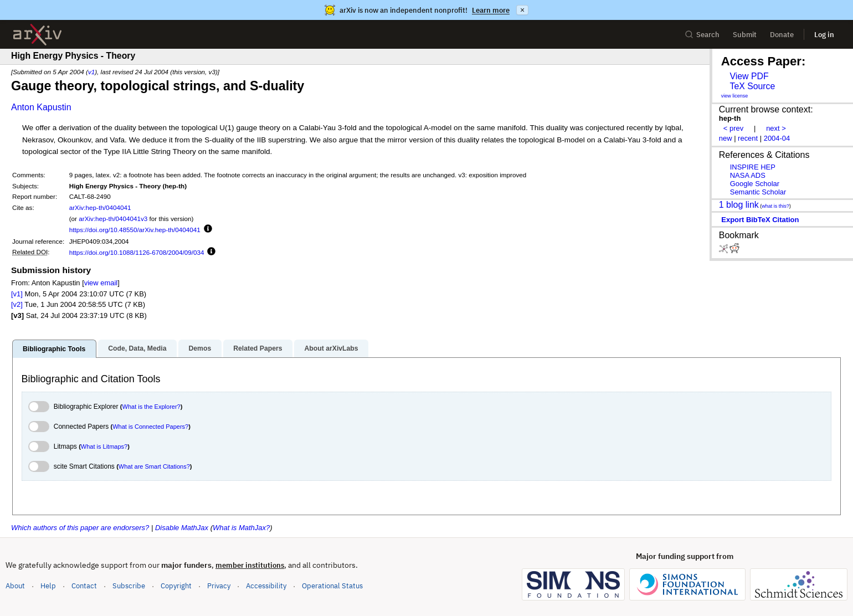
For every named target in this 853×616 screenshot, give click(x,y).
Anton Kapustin (41, 107)
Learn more (491, 10)
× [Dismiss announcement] (522, 10)
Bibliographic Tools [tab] (54, 349)
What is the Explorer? (151, 407)
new (726, 138)
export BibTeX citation (760, 220)
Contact (84, 586)
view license (735, 96)
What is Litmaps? (104, 446)
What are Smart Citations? (154, 466)
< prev (733, 128)
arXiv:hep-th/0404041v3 (113, 219)
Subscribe (129, 586)
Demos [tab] (200, 348)
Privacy (219, 586)
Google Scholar (755, 184)
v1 (91, 72)
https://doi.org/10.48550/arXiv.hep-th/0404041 (135, 230)
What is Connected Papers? (150, 427)
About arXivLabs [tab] (331, 348)
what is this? (775, 206)
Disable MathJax (182, 528)
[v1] (17, 294)
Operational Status (332, 585)
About (15, 586)
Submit (745, 35)
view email (101, 283)
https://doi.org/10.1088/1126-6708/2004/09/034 (137, 252)
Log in (824, 35)
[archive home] (37, 35)
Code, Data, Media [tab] (137, 348)
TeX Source (752, 86)
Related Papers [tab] (258, 348)
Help (48, 586)
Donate (782, 35)
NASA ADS (748, 175)
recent (748, 138)
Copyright (176, 586)
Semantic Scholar (758, 192)
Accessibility (266, 586)
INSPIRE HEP (753, 167)
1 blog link (739, 205)
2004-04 (777, 138)
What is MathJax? (241, 528)
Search (702, 35)
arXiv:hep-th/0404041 (100, 207)
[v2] (17, 304)
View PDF (749, 76)
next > (776, 128)
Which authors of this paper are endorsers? (80, 528)
